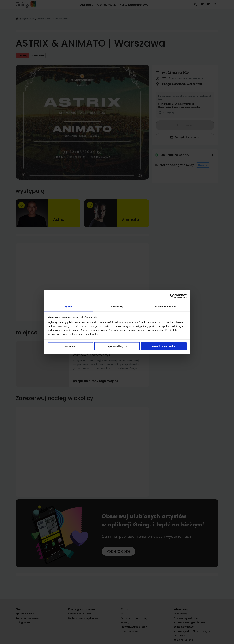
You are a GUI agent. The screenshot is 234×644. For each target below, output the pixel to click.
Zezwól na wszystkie (164, 346)
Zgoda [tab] (68, 306)
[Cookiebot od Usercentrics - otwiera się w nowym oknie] (172, 296)
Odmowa (70, 346)
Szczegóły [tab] (117, 306)
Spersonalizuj (117, 346)
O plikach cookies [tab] (166, 306)
